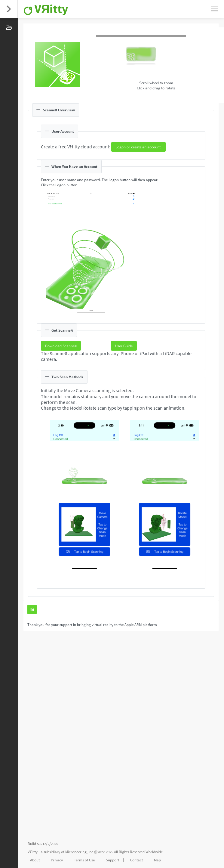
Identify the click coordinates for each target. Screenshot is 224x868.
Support (112, 860)
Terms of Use (84, 860)
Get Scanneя (59, 330)
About (35, 860)
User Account (60, 131)
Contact (137, 860)
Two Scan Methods (64, 377)
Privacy (57, 860)
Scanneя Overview (56, 110)
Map (157, 860)
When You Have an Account (71, 167)
